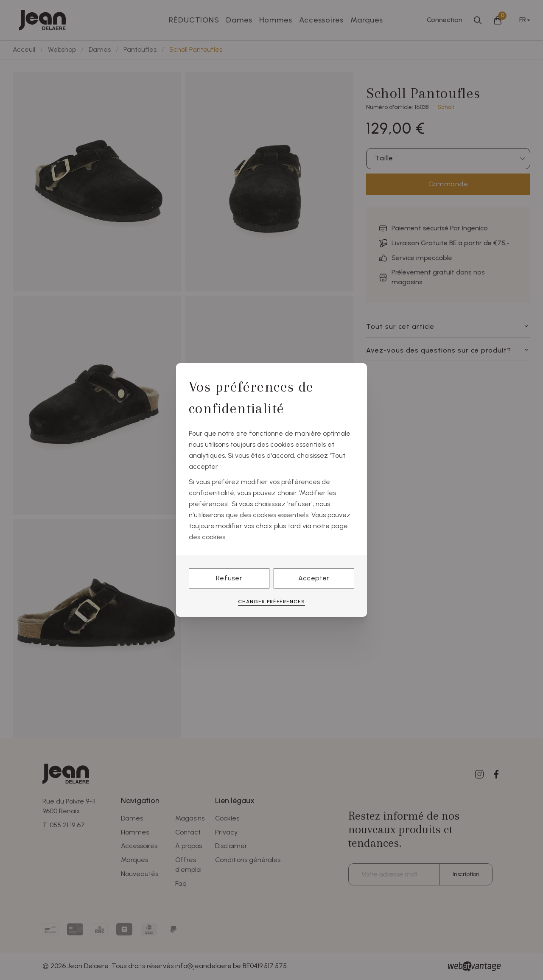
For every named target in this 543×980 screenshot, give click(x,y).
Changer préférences (271, 602)
